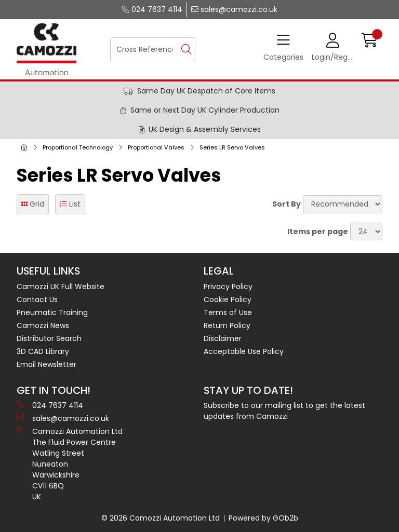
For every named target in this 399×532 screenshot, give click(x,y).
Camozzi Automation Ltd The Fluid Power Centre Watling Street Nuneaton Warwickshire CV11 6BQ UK (70, 464)
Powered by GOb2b (263, 518)
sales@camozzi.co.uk (234, 9)
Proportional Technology (78, 147)
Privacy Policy (228, 287)
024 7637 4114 (152, 9)
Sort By (287, 204)
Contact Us (37, 299)
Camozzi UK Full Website (61, 287)
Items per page (318, 231)
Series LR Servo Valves (232, 147)
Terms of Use (228, 312)
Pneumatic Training (52, 312)
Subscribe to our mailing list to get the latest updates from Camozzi (284, 411)
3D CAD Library (43, 351)
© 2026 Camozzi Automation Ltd (161, 518)
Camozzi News (43, 325)
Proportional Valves (156, 147)
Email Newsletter (46, 364)
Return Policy (227, 325)
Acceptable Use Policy (244, 351)
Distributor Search (49, 338)
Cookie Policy (228, 299)
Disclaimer (223, 338)
